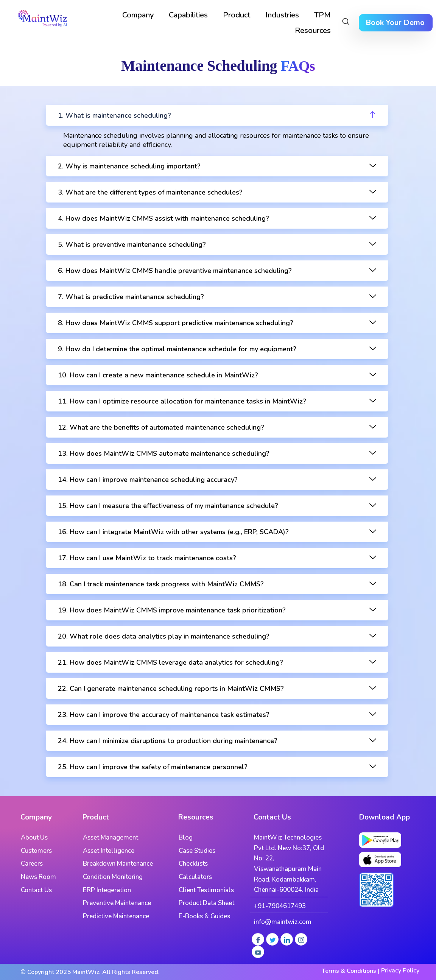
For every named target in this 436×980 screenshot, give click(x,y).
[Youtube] (258, 952)
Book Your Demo (395, 23)
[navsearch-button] (346, 23)
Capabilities (188, 15)
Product (237, 15)
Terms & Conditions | (350, 971)
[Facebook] (258, 939)
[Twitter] (272, 939)
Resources (313, 30)
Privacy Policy (400, 971)
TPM (322, 15)
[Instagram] (301, 939)
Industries (282, 15)
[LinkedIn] (287, 939)
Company (138, 15)
